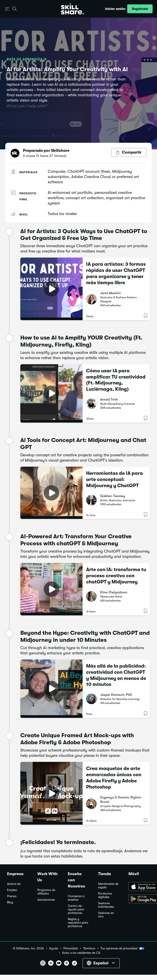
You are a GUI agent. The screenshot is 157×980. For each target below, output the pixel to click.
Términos (89, 948)
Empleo (12, 890)
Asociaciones (46, 900)
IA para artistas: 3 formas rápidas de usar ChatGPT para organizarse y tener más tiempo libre (116, 273)
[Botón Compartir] (129, 152)
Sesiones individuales (106, 905)
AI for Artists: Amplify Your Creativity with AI (67, 69)
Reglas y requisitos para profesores (78, 923)
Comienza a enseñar (76, 898)
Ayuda (54, 948)
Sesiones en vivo (106, 915)
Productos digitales (105, 895)
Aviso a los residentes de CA (81, 953)
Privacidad (71, 948)
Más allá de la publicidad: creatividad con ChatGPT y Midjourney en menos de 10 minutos (116, 675)
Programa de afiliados (46, 892)
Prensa (12, 896)
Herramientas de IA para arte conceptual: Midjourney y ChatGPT (114, 479)
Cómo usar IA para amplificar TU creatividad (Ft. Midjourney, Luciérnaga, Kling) (116, 380)
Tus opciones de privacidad (122, 948)
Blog (10, 902)
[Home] (72, 9)
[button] (7, 9)
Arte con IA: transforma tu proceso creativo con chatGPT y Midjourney (116, 576)
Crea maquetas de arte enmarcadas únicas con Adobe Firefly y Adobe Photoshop (114, 778)
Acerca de (14, 884)
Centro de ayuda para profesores (76, 909)
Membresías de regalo (108, 886)
